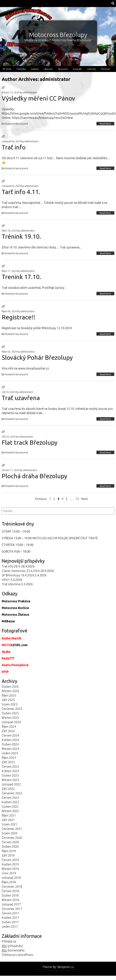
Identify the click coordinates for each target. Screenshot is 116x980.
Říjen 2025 (9, 695)
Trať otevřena (11, 584)
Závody (91, 69)
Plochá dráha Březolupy (34, 476)
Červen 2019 (10, 860)
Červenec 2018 (12, 886)
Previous (41, 499)
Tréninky (21, 69)
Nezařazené (22, 124)
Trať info (14, 147)
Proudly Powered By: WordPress (58, 970)
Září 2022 (8, 789)
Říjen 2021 (9, 815)
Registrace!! (18, 317)
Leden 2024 (10, 753)
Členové (105, 69)
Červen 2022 (10, 798)
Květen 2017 (10, 918)
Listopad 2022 (11, 784)
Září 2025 (8, 700)
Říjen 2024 (9, 726)
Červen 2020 (10, 842)
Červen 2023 (10, 766)
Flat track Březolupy (30, 442)
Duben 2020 (10, 846)
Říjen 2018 (9, 882)
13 (77, 499)
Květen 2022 (10, 802)
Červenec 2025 (12, 709)
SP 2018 (7, 69)
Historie (48, 69)
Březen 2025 (10, 718)
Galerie (35, 69)
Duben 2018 (10, 895)
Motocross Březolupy (58, 35)
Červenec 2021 (12, 829)
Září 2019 (8, 855)
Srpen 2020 (10, 833)
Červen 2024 (10, 735)
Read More (105, 124)
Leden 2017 (10, 926)
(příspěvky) (12, 946)
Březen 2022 (10, 811)
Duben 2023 (10, 775)
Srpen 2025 (10, 704)
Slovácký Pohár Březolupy (37, 357)
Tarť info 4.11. (21, 192)
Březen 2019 (10, 869)
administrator (30, 92)
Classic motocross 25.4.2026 (21, 571)
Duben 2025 (10, 713)
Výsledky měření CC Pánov (38, 98)
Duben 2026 (10, 686)
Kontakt (77, 69)
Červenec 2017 (12, 909)
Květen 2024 (10, 740)
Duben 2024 (10, 744)
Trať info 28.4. (11, 566)
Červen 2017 (10, 913)
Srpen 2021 (10, 824)
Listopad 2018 (11, 878)
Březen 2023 (10, 780)
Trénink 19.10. (21, 236)
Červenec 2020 (12, 838)
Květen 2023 (10, 771)
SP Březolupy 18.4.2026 (18, 575)
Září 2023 (8, 762)
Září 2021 (8, 820)
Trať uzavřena (21, 398)
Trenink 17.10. (21, 277)
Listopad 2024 (11, 722)
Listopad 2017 (11, 904)
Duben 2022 (10, 806)
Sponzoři (63, 69)
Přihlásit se (9, 941)
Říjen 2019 (9, 851)
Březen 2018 (10, 900)
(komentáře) (13, 950)
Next (85, 499)
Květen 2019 (10, 864)
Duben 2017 (10, 922)
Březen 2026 (10, 691)
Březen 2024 (10, 749)
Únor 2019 (9, 873)
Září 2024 (8, 731)
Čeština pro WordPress (17, 955)
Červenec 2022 (12, 793)
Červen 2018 (10, 891)
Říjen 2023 (9, 758)
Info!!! (6, 580)
